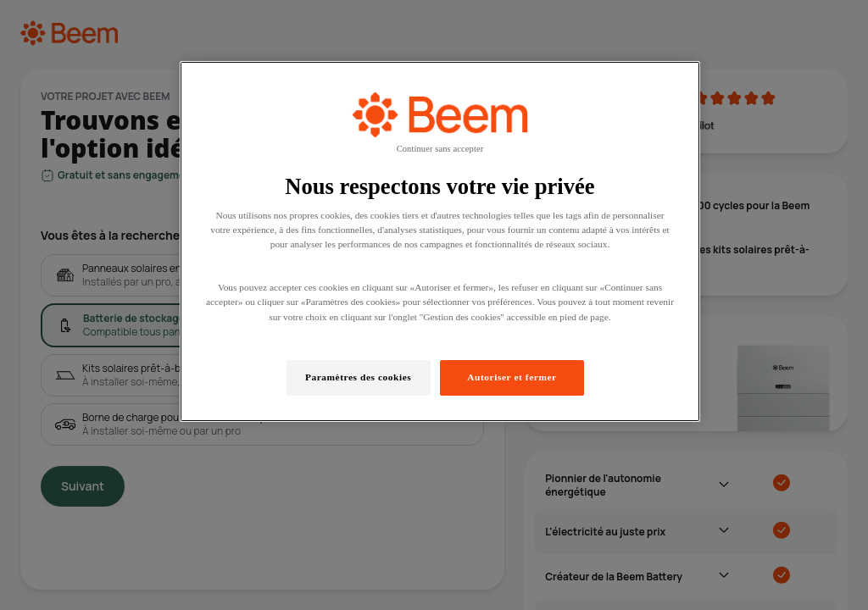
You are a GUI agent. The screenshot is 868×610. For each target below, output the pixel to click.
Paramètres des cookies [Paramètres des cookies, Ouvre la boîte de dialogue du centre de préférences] (358, 377)
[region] (440, 241)
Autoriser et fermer (512, 377)
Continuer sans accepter (440, 149)
